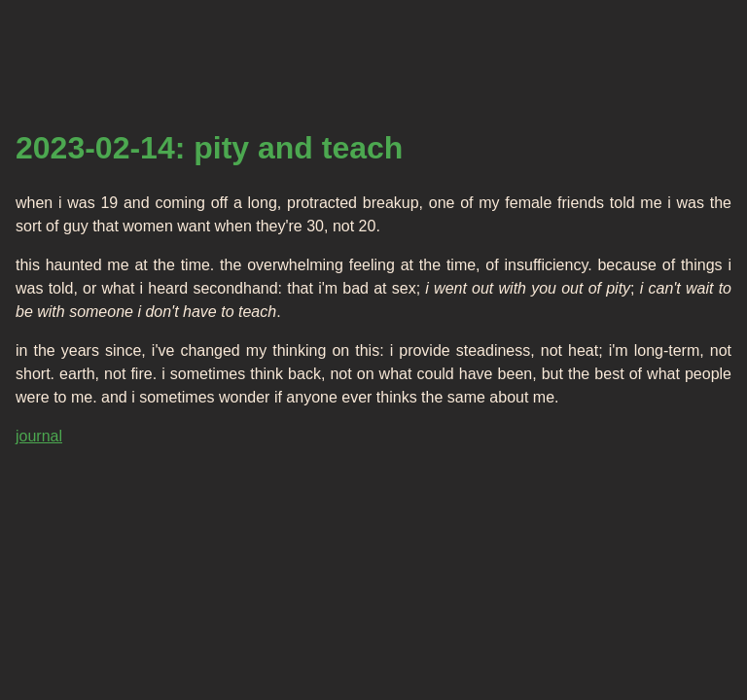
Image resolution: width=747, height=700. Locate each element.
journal (39, 436)
